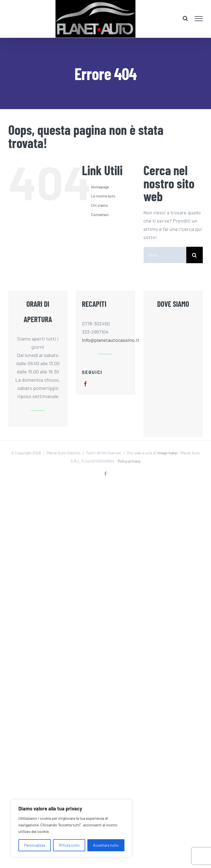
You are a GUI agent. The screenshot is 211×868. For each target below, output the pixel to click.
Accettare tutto (106, 845)
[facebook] (85, 384)
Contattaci (100, 215)
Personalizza (35, 845)
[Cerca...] (165, 255)
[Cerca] (195, 255)
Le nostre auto (103, 196)
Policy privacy (129, 461)
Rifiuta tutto (69, 845)
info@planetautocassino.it (106, 340)
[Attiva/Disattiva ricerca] (185, 18)
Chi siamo (99, 205)
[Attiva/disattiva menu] (199, 19)
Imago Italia (167, 453)
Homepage (100, 187)
